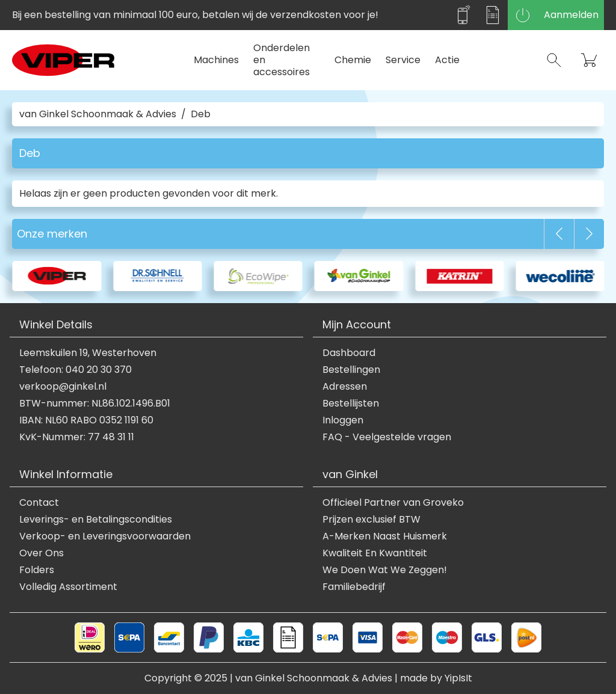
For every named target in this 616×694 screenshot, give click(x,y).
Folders (37, 570)
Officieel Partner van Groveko (393, 503)
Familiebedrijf (354, 587)
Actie (447, 60)
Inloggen (343, 420)
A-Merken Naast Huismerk (385, 536)
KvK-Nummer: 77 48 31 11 (77, 437)
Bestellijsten (351, 404)
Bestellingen (351, 370)
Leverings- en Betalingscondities (96, 520)
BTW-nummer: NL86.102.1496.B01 (95, 404)
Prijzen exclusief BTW (371, 520)
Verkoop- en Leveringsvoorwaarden (105, 536)
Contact (39, 503)
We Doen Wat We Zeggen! (385, 570)
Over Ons (42, 553)
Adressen (345, 387)
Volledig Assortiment (68, 587)
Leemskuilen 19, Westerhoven (88, 353)
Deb (201, 114)
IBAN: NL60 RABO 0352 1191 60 (86, 420)
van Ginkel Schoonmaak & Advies (98, 114)
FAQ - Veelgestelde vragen (387, 437)
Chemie (353, 60)
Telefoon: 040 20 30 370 (75, 370)
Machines (216, 60)
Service (403, 60)
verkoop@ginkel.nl (63, 387)
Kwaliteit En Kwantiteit (375, 553)
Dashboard (349, 353)
